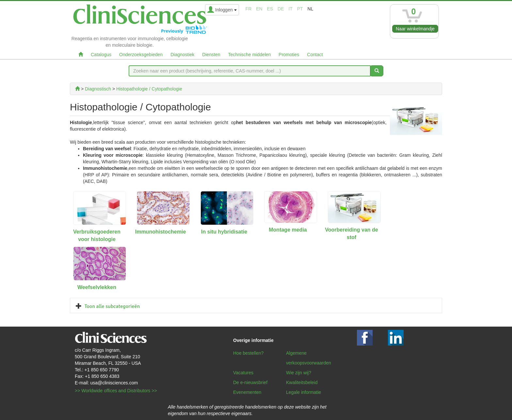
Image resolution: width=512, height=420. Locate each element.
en (259, 9)
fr (249, 9)
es (270, 9)
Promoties (289, 55)
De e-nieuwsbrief (250, 382)
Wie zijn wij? (299, 373)
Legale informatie (304, 392)
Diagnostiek (182, 55)
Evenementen (247, 392)
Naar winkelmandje (415, 29)
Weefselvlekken (97, 287)
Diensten (211, 55)
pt (300, 9)
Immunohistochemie (161, 232)
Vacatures (243, 373)
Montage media (288, 230)
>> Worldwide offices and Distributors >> (116, 391)
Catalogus (101, 55)
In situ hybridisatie (224, 232)
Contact (315, 55)
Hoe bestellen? (248, 353)
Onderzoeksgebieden (141, 55)
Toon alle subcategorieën (112, 306)
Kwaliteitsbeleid (302, 382)
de (281, 9)
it (290, 9)
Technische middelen (250, 55)
